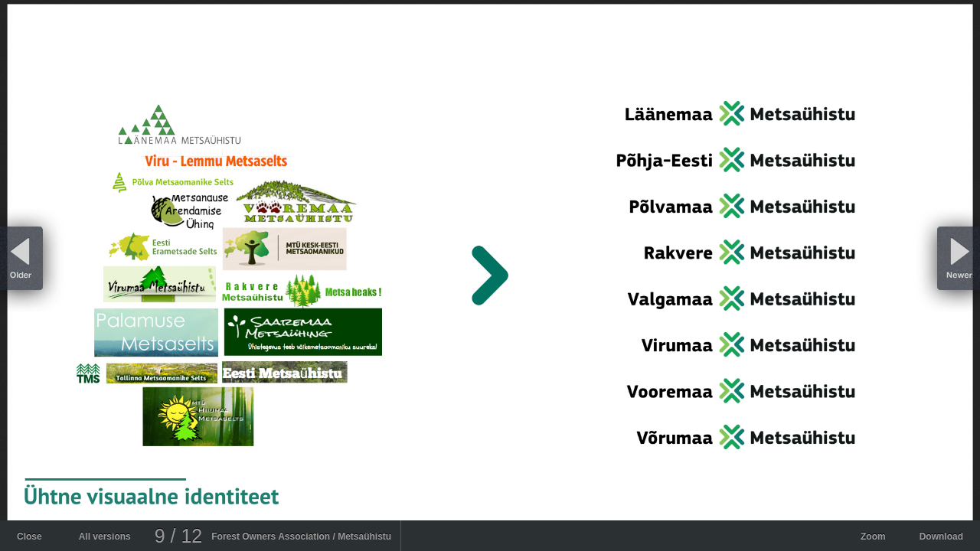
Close (29, 536)
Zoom (873, 536)
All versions (105, 536)
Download (941, 536)
